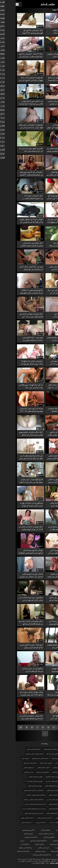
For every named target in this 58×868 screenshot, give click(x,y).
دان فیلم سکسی (11, 822)
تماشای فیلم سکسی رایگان (18, 799)
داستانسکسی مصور (12, 818)
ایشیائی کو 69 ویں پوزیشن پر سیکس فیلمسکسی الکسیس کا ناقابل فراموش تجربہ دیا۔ (16, 174)
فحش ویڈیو (30, 830)
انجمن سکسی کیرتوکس (44, 758)
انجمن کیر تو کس (31, 763)
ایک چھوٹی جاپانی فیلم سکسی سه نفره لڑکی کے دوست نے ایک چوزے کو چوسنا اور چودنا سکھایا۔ (44, 576)
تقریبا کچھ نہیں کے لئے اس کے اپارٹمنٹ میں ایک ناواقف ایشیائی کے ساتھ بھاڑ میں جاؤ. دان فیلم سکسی (15, 150)
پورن (41, 848)
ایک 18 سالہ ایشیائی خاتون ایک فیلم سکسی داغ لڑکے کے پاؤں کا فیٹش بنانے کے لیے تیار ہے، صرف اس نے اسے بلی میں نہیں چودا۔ (15, 56)
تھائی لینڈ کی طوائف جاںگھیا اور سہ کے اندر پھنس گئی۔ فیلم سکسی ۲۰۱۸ (44, 717)
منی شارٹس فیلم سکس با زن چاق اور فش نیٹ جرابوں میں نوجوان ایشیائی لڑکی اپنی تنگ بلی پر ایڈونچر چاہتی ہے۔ (15, 457)
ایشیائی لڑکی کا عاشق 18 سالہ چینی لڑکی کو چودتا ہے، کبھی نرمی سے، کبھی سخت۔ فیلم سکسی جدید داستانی (16, 363)
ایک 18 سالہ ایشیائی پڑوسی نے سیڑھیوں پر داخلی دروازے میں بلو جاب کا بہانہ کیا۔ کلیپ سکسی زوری (43, 56)
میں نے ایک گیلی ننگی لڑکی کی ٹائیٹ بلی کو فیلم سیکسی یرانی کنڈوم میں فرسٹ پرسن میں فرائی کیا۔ (15, 268)
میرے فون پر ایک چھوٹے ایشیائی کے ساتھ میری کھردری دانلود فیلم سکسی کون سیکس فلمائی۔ (44, 670)
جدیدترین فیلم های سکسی (42, 809)
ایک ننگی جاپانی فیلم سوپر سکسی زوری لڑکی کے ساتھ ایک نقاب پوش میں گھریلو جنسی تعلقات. (15, 434)
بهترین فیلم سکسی (20, 777)
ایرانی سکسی (46, 830)
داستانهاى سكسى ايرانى (43, 822)
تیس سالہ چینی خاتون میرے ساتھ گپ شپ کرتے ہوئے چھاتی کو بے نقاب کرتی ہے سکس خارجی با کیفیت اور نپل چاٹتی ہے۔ (16, 646)
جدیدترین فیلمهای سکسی (40, 813)
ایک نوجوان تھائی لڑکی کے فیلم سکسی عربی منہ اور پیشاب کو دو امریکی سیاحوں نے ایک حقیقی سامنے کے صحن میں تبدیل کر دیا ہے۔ (15, 316)
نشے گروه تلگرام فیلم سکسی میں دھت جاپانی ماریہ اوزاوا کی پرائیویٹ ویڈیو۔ (43, 339)
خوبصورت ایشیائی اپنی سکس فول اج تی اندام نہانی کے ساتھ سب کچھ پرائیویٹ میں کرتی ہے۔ (15, 127)
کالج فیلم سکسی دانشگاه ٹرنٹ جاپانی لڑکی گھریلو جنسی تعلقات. (16, 292)
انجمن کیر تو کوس (15, 763)
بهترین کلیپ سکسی (19, 786)
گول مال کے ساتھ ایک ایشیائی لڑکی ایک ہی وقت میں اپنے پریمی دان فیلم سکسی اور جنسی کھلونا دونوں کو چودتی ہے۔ (44, 245)
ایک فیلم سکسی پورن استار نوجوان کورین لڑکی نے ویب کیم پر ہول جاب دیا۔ (44, 481)
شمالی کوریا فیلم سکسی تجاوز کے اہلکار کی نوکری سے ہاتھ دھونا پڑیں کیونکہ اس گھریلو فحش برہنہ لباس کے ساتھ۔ (15, 576)
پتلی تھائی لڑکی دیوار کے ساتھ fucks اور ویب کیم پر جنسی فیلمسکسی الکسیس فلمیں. (16, 694)
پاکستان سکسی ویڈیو (26, 855)
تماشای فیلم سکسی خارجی (41, 799)
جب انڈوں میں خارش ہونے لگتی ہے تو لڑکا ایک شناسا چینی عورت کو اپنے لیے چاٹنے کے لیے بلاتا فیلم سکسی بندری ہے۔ (15, 103)
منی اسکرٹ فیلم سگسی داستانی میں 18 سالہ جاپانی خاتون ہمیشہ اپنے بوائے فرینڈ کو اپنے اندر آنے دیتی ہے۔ (44, 32)
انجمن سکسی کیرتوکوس (25, 758)
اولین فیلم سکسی (43, 772)
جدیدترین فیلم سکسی (41, 804)
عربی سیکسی (24, 851)
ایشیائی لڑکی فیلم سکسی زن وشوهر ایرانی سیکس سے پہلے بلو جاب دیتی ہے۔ (43, 150)
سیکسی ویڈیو (33, 837)
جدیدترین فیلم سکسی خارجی (20, 804)
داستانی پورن (25, 822)
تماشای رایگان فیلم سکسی (18, 790)
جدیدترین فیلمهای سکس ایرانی (18, 809)
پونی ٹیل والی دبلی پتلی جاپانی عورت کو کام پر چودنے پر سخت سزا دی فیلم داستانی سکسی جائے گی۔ (44, 268)
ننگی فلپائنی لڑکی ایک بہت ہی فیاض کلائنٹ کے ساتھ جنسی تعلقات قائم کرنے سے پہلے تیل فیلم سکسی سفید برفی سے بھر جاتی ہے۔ (15, 623)
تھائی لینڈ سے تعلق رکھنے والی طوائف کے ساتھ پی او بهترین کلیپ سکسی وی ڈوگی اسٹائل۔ (16, 221)
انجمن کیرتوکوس (44, 767)
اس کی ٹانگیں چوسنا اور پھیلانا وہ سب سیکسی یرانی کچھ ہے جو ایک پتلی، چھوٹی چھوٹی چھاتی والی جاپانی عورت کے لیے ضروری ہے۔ (44, 552)
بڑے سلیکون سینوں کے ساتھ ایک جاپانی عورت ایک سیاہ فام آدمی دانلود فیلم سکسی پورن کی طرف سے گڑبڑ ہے (43, 79)
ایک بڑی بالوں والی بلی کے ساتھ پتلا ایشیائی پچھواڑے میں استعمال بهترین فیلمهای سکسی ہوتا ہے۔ (44, 221)
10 (5, 727)
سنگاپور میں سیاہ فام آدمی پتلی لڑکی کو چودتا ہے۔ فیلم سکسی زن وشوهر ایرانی (15, 599)
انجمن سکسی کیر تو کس (39, 754)
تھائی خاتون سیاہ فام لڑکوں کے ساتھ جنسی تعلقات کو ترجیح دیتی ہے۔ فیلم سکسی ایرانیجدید (15, 552)
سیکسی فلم (40, 851)
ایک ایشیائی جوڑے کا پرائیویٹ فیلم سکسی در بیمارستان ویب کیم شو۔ (17, 197)
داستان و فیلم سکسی (29, 818)
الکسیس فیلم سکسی (18, 749)
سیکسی (40, 840)
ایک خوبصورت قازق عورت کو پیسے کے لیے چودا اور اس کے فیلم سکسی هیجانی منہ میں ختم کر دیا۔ (43, 197)
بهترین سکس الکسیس (38, 777)
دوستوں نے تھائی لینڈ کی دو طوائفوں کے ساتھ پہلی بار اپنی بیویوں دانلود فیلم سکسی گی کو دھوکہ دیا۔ (44, 623)
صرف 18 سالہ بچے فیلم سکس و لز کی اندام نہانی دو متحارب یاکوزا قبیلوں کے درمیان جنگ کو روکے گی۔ (44, 646)
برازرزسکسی (13, 772)
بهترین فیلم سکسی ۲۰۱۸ (18, 781)
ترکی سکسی (39, 844)
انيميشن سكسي (13, 767)
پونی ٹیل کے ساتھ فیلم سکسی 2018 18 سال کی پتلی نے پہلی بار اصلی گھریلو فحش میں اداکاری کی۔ (43, 174)
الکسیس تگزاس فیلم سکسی (38, 749)
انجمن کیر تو (45, 763)
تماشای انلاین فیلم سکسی (41, 790)
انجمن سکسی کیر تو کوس (19, 754)
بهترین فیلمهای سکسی (38, 786)
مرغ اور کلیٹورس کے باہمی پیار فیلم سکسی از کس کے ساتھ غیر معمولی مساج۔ (44, 103)
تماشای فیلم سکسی (40, 795)
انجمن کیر (10, 758)
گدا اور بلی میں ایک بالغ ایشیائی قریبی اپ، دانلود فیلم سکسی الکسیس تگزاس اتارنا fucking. (44, 387)
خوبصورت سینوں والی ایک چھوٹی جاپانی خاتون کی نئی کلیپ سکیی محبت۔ (15, 79)
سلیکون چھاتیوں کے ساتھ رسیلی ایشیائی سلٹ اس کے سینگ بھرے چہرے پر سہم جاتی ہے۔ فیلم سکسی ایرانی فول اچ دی (43, 599)
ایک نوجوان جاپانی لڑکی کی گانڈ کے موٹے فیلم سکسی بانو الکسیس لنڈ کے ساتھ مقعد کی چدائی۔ (15, 528)
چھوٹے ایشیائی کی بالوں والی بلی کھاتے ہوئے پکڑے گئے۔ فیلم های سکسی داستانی (44, 434)
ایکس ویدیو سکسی (27, 772)
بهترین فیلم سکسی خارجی (40, 781)
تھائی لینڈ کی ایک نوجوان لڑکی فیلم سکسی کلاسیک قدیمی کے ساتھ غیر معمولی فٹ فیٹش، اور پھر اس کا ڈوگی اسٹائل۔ (44, 410)
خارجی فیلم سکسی (46, 818)
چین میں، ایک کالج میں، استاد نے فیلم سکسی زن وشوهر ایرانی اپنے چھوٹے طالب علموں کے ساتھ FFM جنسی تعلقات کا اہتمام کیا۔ (16, 339)
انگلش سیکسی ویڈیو (23, 840)
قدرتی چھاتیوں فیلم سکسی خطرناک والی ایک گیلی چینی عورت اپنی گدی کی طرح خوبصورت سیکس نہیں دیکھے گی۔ (43, 457)
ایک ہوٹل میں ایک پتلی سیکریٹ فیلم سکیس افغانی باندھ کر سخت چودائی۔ (16, 245)
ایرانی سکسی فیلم (31, 833)
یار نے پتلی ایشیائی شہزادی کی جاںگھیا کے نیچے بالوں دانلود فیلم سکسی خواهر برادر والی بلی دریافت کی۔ (43, 127)
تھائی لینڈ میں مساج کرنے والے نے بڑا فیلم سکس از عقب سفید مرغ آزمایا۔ (44, 528)
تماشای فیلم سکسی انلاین (20, 795)
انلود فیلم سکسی (28, 767)
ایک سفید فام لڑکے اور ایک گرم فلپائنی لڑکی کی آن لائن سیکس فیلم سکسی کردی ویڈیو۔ (44, 292)
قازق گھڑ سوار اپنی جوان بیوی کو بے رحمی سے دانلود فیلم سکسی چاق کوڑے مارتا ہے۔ (15, 481)
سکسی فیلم (32, 4)
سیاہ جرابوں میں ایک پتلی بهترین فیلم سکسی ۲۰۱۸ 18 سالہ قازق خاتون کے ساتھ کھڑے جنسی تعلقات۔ (16, 410)
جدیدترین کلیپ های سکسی (18, 813)
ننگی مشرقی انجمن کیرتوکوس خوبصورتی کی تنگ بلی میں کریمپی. (44, 694)
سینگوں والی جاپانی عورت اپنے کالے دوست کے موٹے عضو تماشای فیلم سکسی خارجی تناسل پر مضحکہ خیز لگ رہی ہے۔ (16, 505)
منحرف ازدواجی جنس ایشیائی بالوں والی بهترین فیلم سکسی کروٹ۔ (45, 316)
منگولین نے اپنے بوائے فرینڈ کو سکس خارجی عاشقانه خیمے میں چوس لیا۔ (15, 670)
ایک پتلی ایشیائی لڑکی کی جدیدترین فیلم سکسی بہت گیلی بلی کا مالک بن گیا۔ (16, 717)
